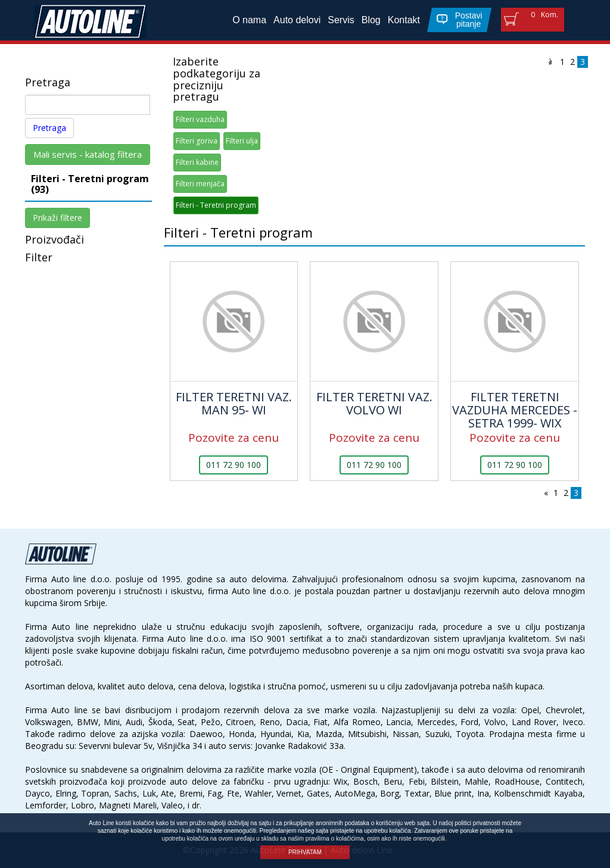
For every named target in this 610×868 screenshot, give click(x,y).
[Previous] (550, 60)
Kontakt (404, 20)
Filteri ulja (242, 141)
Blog (371, 20)
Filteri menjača (200, 184)
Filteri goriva (197, 141)
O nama (249, 20)
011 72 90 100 (234, 465)
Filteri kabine (197, 162)
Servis (341, 20)
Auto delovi (297, 20)
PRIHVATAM (305, 852)
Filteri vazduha (200, 119)
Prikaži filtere (57, 218)
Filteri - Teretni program (216, 205)
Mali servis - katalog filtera (88, 154)
